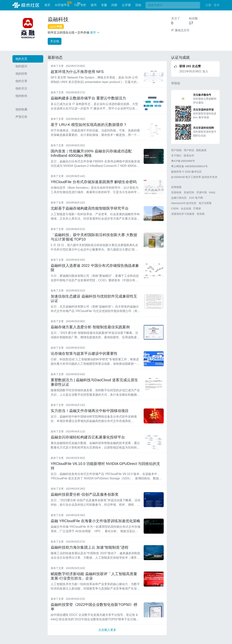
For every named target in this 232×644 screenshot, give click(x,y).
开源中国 (202, 192)
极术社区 (26, 5)
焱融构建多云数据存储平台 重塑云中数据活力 (88, 98)
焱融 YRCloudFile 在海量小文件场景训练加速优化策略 (95, 521)
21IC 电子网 (196, 198)
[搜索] (173, 5)
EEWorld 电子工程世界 (188, 177)
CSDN (175, 208)
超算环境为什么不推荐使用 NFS (77, 72)
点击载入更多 (107, 630)
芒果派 (197, 208)
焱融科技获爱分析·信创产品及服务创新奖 (85, 494)
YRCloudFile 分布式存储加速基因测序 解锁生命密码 (94, 182)
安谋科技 (176, 192)
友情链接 (176, 187)
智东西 (201, 214)
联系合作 (189, 156)
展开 (95, 32)
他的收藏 (21, 109)
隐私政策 (201, 150)
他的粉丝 (21, 96)
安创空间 (189, 192)
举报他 (176, 83)
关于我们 (176, 156)
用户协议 (189, 150)
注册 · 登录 (212, 5)
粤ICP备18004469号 (183, 161)
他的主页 (21, 59)
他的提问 (21, 66)
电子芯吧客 (205, 203)
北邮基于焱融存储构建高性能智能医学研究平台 (90, 208)
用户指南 (176, 150)
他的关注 (21, 88)
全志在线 (186, 208)
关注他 (55, 41)
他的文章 (21, 81)
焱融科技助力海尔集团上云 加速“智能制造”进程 (90, 547)
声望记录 (21, 117)
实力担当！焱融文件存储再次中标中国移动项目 (90, 411)
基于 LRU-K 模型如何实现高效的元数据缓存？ (89, 125)
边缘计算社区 (179, 198)
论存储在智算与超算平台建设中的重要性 (84, 353)
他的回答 (21, 74)
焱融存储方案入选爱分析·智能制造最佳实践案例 (90, 327)
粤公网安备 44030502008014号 (189, 166)
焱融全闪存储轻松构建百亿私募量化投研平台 (88, 437)
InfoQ (212, 192)
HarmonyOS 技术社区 (184, 203)
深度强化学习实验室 (183, 214)
